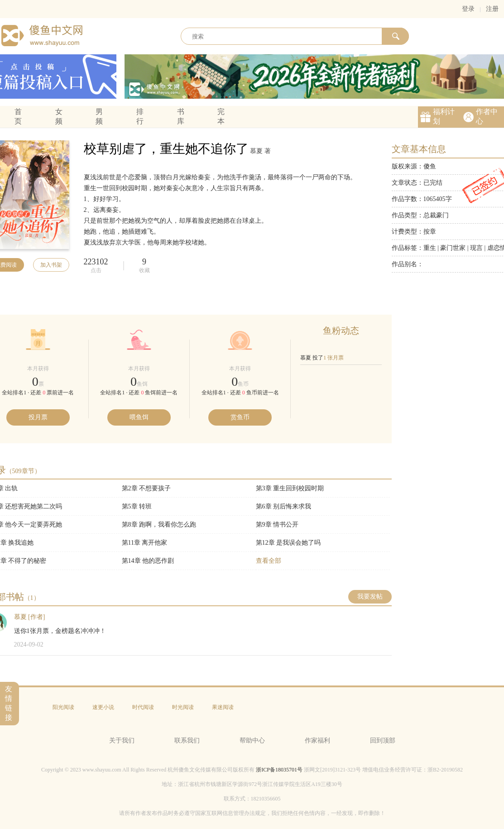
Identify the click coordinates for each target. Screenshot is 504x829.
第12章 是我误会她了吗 (288, 543)
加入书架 (51, 265)
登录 (468, 9)
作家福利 (317, 740)
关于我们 (122, 740)
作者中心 (487, 116)
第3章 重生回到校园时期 (290, 488)
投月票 (38, 417)
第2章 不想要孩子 (146, 488)
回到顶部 (383, 740)
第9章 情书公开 (277, 525)
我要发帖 (370, 597)
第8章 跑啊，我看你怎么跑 (159, 525)
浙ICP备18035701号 (279, 770)
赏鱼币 (240, 417)
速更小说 (103, 707)
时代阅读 (143, 707)
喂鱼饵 (139, 417)
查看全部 (269, 561)
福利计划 (444, 116)
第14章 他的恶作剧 (148, 561)
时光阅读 (183, 707)
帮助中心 (252, 740)
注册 (492, 9)
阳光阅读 (63, 707)
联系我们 (187, 740)
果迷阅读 (223, 707)
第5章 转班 (137, 506)
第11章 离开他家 (145, 543)
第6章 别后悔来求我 (284, 506)
